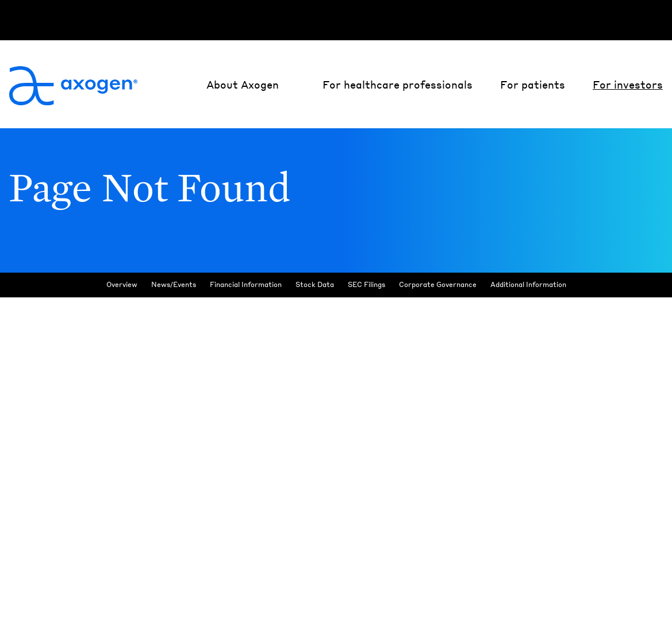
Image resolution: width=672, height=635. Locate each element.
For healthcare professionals (398, 84)
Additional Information (528, 313)
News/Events (174, 313)
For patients (533, 84)
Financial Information (246, 313)
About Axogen (243, 84)
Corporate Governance (438, 313)
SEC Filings (366, 313)
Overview (122, 313)
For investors (628, 84)
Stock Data (315, 313)
